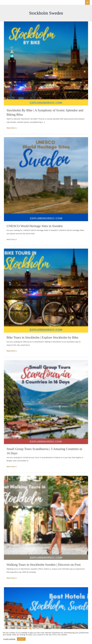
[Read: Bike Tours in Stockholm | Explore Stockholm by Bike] (46, 290)
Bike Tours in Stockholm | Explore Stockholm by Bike (42, 337)
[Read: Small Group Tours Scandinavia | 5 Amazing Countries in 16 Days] (46, 402)
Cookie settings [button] (9, 639)
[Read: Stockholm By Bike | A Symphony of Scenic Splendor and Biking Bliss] (46, 63)
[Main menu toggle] (87, 2)
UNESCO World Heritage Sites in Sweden (35, 226)
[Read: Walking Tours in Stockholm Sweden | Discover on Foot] (46, 518)
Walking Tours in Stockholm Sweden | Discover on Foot (44, 565)
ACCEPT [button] (21, 639)
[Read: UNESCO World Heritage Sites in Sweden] (46, 179)
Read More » (12, 128)
